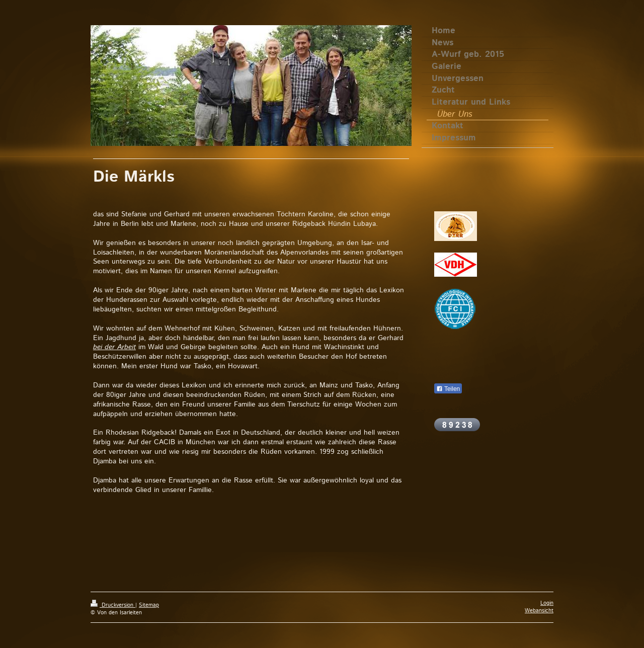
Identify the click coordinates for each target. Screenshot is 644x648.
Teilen (448, 389)
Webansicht (539, 611)
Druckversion (113, 605)
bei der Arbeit (114, 347)
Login (547, 603)
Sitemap (149, 605)
